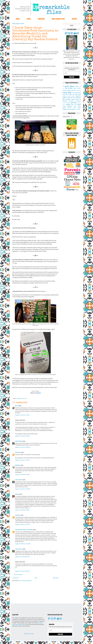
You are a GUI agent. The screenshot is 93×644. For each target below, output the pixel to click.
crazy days (24, 398)
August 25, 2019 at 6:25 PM (22, 557)
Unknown (18, 515)
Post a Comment (18, 575)
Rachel (17, 494)
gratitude (65, 96)
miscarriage (78, 101)
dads (73, 93)
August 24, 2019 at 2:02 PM (22, 524)
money (68, 103)
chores (64, 90)
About (29, 19)
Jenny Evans (19, 441)
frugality (70, 94)
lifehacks (78, 98)
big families (69, 88)
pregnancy (70, 106)
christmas (69, 90)
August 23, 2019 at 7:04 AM (22, 415)
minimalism (71, 101)
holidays (65, 98)
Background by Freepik (29, 634)
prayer (64, 106)
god (80, 94)
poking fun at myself (73, 104)
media (73, 99)
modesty (64, 103)
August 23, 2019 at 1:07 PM (22, 460)
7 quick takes (19, 398)
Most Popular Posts (58, 19)
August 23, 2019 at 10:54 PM (23, 489)
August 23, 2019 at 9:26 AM (22, 436)
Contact (74, 19)
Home (18, 19)
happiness (78, 96)
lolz (64, 99)
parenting (74, 103)
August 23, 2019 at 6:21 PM (22, 475)
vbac (76, 109)
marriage (68, 99)
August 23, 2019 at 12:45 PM (23, 447)
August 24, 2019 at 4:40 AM (22, 510)
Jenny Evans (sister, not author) (24, 530)
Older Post (56, 578)
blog (75, 88)
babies (77, 87)
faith (67, 94)
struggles (65, 109)
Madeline (18, 465)
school (75, 106)
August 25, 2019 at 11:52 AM (23, 544)
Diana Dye (18, 452)
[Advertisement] (36, 592)
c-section (79, 88)
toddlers (73, 109)
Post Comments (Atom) (25, 581)
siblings (69, 108)
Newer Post (16, 578)
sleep (74, 108)
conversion (78, 90)
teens (69, 109)
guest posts (71, 96)
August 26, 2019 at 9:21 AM (22, 571)
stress (79, 108)
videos (79, 109)
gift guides (75, 94)
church (74, 90)
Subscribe (41, 19)
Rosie (17, 406)
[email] (72, 73)
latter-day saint (72, 98)
